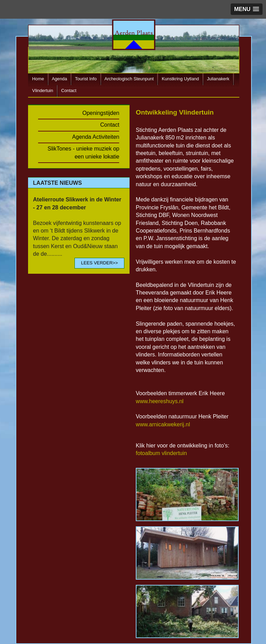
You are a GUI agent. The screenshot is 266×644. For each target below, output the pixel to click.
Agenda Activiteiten (96, 137)
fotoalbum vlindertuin (161, 453)
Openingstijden (101, 113)
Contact (69, 90)
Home (38, 79)
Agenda (59, 79)
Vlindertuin (43, 90)
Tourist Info (86, 79)
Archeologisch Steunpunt (129, 79)
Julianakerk (218, 79)
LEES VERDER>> (99, 263)
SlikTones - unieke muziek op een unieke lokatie (83, 152)
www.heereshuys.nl (160, 401)
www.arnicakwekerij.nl (163, 424)
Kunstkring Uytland (180, 79)
